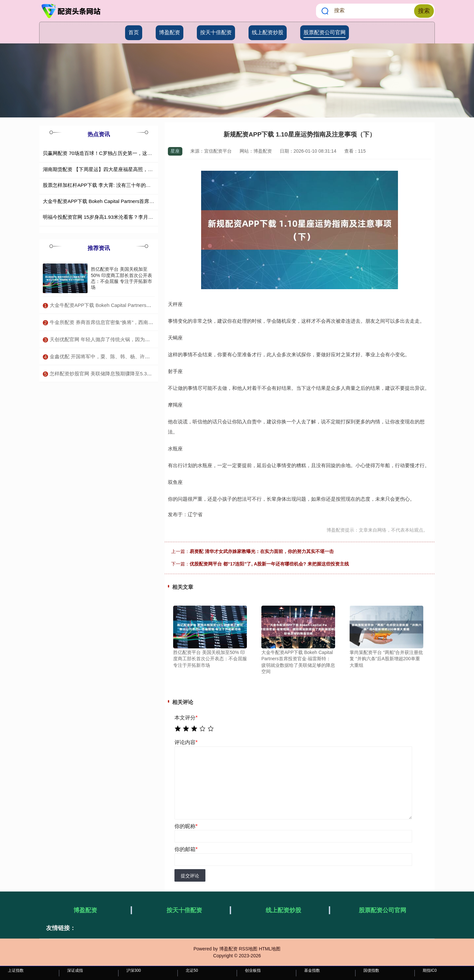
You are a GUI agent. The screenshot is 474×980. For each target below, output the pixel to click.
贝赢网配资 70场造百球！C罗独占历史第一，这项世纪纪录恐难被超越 (120, 153)
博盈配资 (170, 32)
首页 (134, 32)
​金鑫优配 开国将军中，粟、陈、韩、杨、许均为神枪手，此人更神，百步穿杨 (134, 356)
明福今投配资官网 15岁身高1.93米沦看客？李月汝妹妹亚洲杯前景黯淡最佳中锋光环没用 (140, 217)
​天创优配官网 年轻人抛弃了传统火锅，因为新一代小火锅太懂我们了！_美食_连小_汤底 (146, 339)
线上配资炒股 (268, 32)
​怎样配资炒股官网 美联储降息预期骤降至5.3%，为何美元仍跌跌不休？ (128, 374)
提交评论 (190, 876)
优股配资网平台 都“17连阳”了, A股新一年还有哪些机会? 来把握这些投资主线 (269, 564)
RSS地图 (248, 949)
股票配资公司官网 (325, 32)
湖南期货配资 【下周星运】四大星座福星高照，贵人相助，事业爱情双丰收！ (127, 169)
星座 (175, 151)
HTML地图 (270, 949)
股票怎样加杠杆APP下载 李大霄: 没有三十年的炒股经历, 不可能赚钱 (118, 185)
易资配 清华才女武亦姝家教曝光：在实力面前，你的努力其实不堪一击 (262, 551)
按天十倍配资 (216, 32)
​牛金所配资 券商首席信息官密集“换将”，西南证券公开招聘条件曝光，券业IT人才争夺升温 (148, 322)
